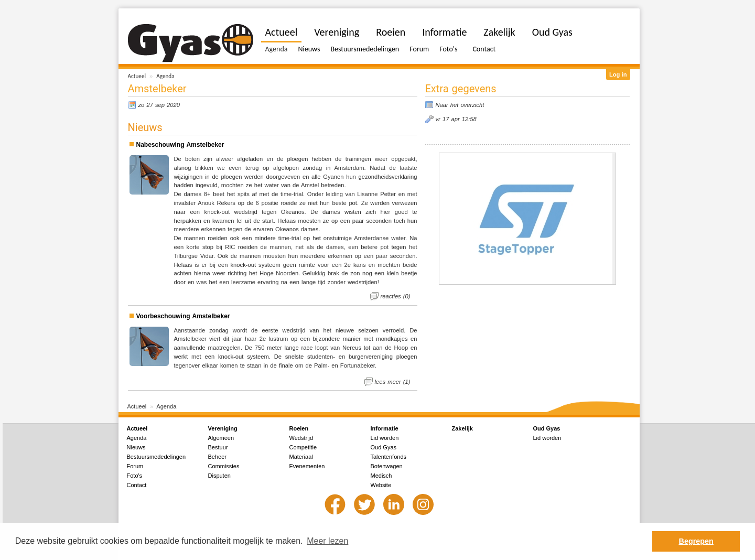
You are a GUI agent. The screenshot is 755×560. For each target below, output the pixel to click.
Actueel (137, 76)
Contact (484, 49)
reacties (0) (396, 296)
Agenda (165, 76)
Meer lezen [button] (327, 541)
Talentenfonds (389, 457)
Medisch (381, 476)
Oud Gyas (552, 32)
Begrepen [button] (696, 541)
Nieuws (309, 49)
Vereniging (337, 32)
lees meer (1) (393, 382)
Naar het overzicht (460, 105)
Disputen (219, 476)
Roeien (391, 32)
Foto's (448, 49)
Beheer (217, 457)
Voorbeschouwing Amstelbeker (183, 316)
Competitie (303, 447)
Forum (419, 49)
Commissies (224, 466)
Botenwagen (387, 466)
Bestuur (218, 447)
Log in (618, 74)
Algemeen (221, 438)
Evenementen (307, 466)
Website (381, 485)
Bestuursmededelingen (365, 49)
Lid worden (385, 438)
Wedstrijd (301, 438)
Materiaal (301, 457)
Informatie (444, 32)
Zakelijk (499, 32)
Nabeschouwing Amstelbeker (180, 145)
